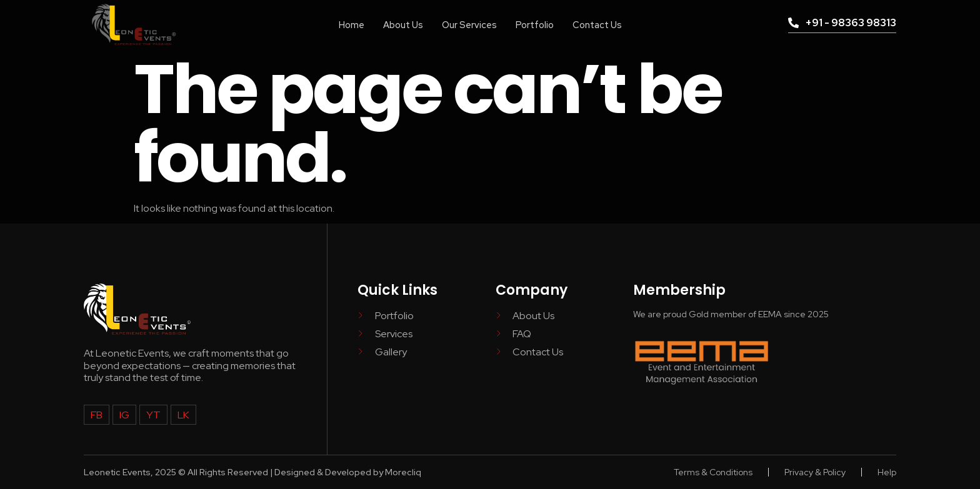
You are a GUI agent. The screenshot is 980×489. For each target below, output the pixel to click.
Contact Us (599, 24)
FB (97, 414)
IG (124, 414)
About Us (402, 24)
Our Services (468, 24)
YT (153, 414)
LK (182, 414)
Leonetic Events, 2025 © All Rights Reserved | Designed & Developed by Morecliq (252, 472)
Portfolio (535, 24)
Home (349, 24)
